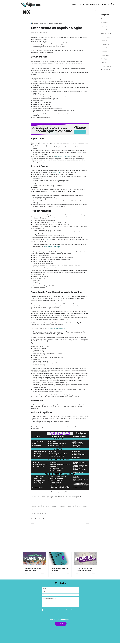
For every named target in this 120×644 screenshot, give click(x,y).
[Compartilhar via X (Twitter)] (36, 518)
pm (33, 509)
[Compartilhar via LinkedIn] (39, 518)
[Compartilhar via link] (43, 518)
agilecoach (54, 506)
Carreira (44, 513)
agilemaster (62, 506)
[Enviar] (61, 624)
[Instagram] (111, 4)
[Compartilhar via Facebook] (32, 518)
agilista (79, 506)
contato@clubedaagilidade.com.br (60, 619)
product (85, 506)
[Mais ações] (88, 23)
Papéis (39, 513)
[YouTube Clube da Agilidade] (114, 4)
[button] (95, 10)
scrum (69, 506)
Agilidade (34, 513)
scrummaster (46, 506)
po (74, 506)
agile (39, 506)
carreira (34, 506)
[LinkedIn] (109, 4)
